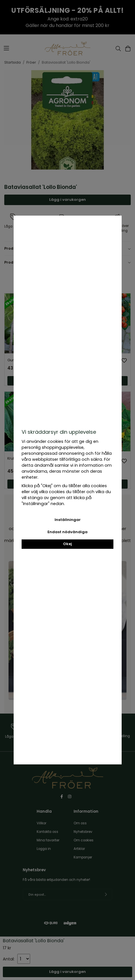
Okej (67, 544)
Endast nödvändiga (67, 532)
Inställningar (68, 520)
